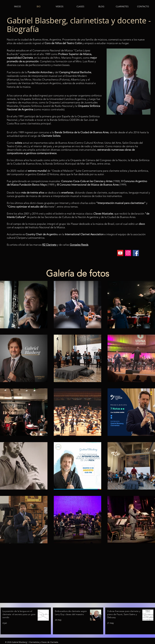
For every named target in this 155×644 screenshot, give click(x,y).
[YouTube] (120, 253)
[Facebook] (136, 253)
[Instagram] (128, 253)
